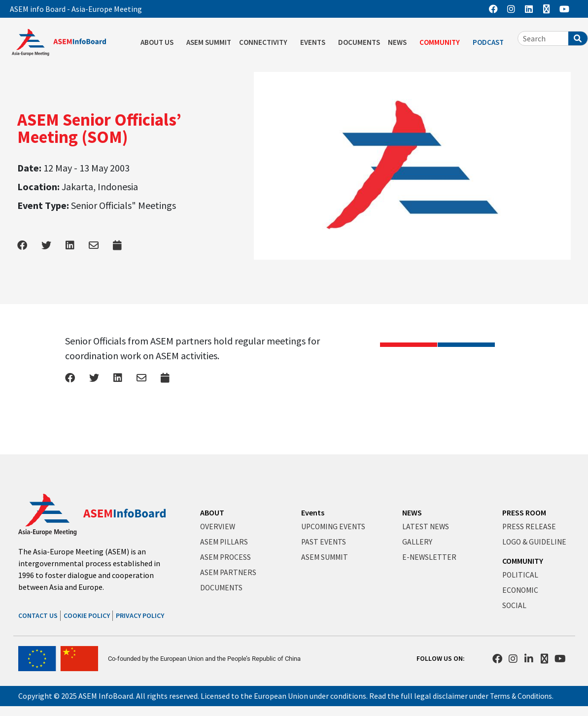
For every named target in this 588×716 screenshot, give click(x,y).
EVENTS (315, 42)
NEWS (400, 42)
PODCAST (491, 42)
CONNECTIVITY (266, 42)
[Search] (578, 38)
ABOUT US (159, 42)
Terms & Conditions (523, 696)
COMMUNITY (442, 42)
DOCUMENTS (359, 42)
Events (313, 512)
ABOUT (212, 512)
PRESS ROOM (524, 512)
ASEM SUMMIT (209, 42)
